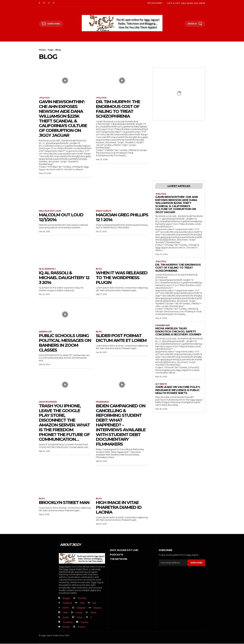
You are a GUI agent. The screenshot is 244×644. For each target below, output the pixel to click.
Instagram (81, 608)
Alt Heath (161, 384)
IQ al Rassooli (47, 269)
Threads (81, 627)
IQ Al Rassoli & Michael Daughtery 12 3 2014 (64, 278)
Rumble (79, 613)
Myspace (97, 608)
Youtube (84, 622)
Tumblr (66, 618)
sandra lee (45, 332)
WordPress (68, 622)
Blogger (66, 599)
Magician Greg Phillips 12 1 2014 (122, 217)
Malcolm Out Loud (50, 211)
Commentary (163, 326)
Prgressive (102, 402)
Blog (99, 269)
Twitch (80, 618)
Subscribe (196, 563)
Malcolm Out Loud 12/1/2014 (61, 217)
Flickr (82, 603)
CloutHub (82, 599)
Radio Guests (104, 211)
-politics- (45, 98)
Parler (65, 613)
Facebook (67, 603)
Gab (94, 603)
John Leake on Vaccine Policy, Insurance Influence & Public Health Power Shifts (178, 390)
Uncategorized (48, 402)
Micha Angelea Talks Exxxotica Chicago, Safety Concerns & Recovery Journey (178, 332)
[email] (173, 563)
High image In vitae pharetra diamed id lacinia (119, 508)
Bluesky (66, 627)
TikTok (93, 613)
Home (42, 50)
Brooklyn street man (64, 503)
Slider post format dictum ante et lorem (121, 338)
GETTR (66, 608)
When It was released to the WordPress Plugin (122, 278)
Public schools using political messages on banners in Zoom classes (65, 343)
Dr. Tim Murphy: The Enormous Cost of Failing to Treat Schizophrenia (118, 109)
